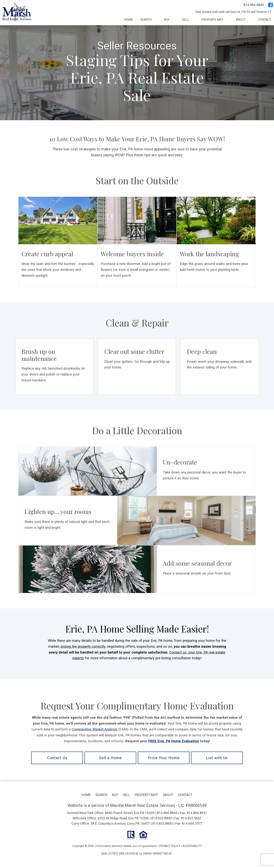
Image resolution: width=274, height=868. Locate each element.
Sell (126, 795)
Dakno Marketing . (158, 854)
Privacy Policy (170, 846)
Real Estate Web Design (120, 854)
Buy (115, 795)
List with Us (217, 758)
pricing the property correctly (83, 646)
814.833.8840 (162, 818)
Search (101, 795)
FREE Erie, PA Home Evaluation (174, 741)
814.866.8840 (167, 813)
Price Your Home (164, 758)
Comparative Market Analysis (95, 729)
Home (129, 20)
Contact (264, 20)
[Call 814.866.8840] (254, 5)
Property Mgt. (146, 795)
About (168, 795)
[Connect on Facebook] (271, 5)
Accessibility (192, 846)
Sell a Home (110, 758)
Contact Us (57, 758)
